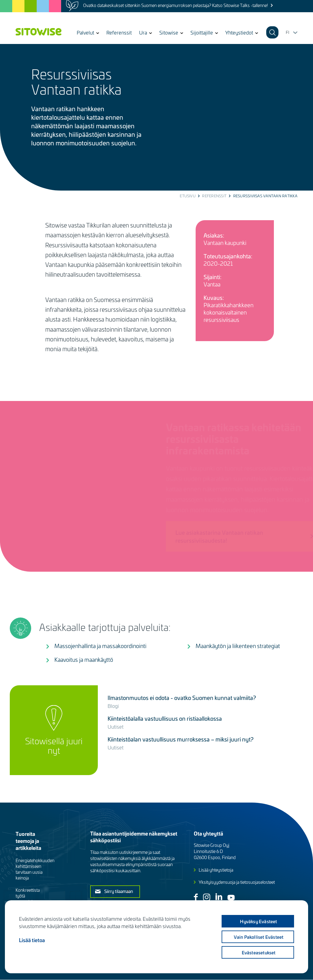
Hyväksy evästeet (258, 921)
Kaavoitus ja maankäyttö (84, 659)
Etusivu (188, 196)
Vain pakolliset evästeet (259, 937)
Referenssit (119, 32)
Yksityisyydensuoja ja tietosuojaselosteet (237, 882)
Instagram (207, 897)
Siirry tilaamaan (119, 891)
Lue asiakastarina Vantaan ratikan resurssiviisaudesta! (206, 536)
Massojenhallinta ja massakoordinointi (100, 646)
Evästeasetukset (259, 953)
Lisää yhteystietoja (216, 870)
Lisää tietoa (32, 940)
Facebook (196, 897)
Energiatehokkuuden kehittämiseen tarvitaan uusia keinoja (35, 869)
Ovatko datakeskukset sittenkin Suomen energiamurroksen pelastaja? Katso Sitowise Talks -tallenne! (175, 5)
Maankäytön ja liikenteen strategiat (238, 646)
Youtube (231, 898)
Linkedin (219, 897)
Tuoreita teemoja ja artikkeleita (28, 841)
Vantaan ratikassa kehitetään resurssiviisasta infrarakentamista (221, 438)
